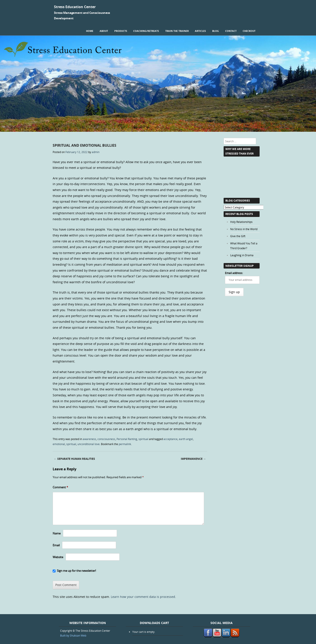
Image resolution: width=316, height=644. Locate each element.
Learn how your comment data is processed (143, 597)
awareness (89, 439)
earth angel (186, 439)
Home (90, 31)
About (104, 31)
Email (56, 545)
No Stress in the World (244, 229)
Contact (231, 31)
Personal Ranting (127, 439)
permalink (125, 444)
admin (96, 152)
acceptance (171, 439)
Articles (200, 31)
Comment (60, 487)
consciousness (106, 439)
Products (121, 31)
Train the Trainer (177, 31)
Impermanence (193, 459)
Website (58, 557)
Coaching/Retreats (146, 31)
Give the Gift (238, 236)
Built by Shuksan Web (73, 635)
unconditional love (89, 444)
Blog (215, 31)
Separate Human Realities (75, 459)
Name (57, 533)
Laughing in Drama (242, 255)
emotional (59, 444)
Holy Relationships (241, 222)
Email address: (234, 273)
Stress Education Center (75, 7)
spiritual (143, 439)
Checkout (249, 31)
